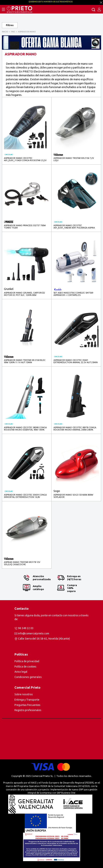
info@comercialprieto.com (34, 633)
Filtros (10, 25)
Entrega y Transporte (27, 700)
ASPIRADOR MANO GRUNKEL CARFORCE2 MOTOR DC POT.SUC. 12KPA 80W (24, 294)
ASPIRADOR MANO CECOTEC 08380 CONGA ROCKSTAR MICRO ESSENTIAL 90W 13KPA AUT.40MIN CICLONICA (25, 429)
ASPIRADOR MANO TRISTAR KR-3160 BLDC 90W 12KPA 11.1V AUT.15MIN (25, 361)
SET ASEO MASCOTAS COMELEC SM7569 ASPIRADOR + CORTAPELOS (73, 294)
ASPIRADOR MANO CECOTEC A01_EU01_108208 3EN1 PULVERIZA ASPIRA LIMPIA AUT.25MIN (74, 227)
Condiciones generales (28, 677)
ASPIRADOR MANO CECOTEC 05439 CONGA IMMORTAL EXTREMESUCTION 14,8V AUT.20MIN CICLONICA (25, 496)
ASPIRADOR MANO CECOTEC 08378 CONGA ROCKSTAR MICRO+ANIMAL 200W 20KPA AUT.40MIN (75, 429)
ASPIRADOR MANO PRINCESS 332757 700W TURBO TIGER (25, 227)
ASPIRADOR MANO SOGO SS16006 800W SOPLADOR (73, 496)
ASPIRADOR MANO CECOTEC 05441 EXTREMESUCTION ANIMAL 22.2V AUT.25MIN (76, 361)
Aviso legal (21, 672)
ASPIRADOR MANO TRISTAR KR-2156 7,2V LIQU (74, 159)
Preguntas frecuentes (27, 705)
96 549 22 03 (26, 628)
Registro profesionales (28, 710)
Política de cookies (25, 667)
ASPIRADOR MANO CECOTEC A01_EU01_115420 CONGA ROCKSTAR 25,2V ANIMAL (25, 159)
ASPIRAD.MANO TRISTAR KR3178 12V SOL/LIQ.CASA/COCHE (22, 563)
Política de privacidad (27, 661)
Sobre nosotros (24, 694)
